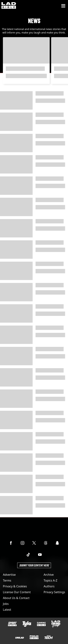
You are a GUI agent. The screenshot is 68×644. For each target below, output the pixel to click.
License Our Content (17, 592)
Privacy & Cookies (15, 586)
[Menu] (63, 6)
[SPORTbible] (12, 624)
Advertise (9, 575)
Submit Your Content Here (34, 565)
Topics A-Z (51, 580)
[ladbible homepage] (9, 6)
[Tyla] (27, 624)
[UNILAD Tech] (49, 637)
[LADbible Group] (56, 624)
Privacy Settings (54, 592)
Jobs (6, 604)
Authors (49, 586)
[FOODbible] (34, 637)
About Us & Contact (16, 598)
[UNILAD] (20, 638)
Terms (7, 580)
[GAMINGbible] (41, 624)
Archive (49, 575)
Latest (7, 610)
